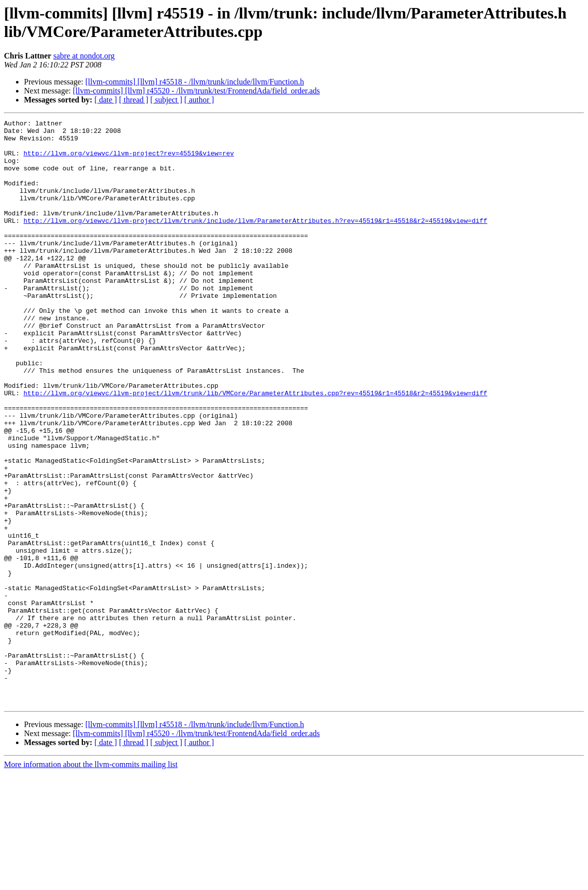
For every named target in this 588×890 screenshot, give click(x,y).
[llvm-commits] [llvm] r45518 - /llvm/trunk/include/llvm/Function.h (195, 82)
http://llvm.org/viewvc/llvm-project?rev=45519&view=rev (129, 160)
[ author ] (199, 100)
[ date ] (106, 100)
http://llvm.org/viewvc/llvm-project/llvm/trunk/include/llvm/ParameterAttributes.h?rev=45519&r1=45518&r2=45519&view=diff (255, 241)
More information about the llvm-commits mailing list (91, 881)
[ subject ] (166, 100)
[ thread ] (134, 100)
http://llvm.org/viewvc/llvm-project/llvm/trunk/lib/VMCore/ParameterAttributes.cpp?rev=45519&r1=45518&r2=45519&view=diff (255, 448)
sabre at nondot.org (84, 56)
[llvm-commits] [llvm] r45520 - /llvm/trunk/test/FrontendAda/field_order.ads (197, 91)
